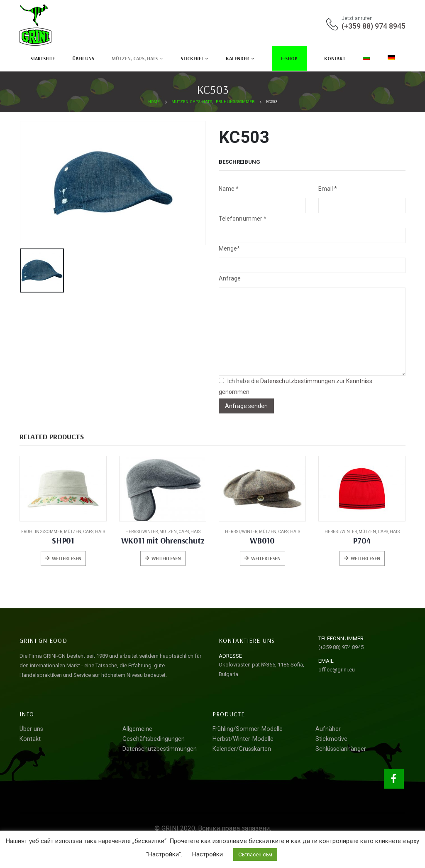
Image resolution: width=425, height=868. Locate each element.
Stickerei (192, 58)
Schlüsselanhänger (341, 749)
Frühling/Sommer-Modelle (248, 729)
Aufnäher (328, 729)
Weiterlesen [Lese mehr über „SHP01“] (67, 558)
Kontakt (335, 58)
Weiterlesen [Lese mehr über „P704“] (365, 558)
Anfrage (230, 278)
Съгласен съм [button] (255, 854)
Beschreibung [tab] (239, 162)
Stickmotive (331, 739)
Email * (328, 189)
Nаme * (229, 189)
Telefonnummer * (243, 219)
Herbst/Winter (142, 532)
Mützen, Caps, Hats (135, 58)
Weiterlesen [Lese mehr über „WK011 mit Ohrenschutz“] (166, 558)
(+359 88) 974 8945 (374, 26)
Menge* (229, 248)
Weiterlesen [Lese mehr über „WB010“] (266, 558)
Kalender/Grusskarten (242, 749)
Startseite (43, 58)
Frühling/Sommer (42, 532)
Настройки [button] (208, 854)
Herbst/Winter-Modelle (243, 739)
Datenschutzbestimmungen (160, 749)
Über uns (83, 58)
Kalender (237, 58)
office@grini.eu (337, 670)
